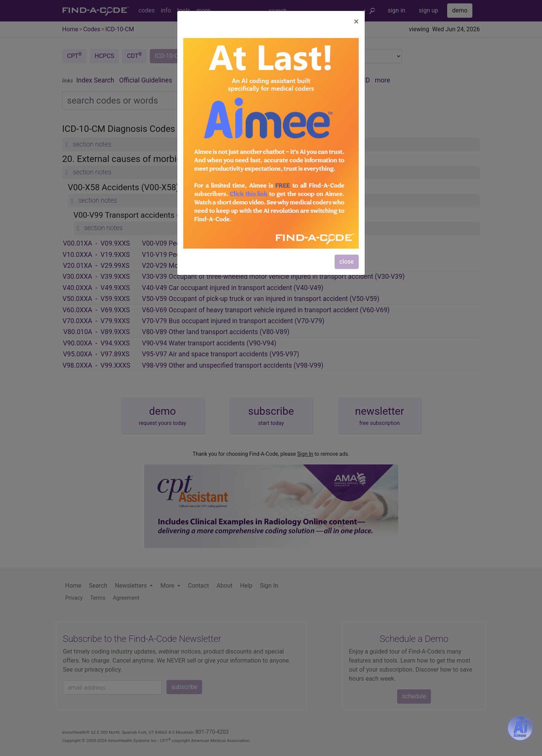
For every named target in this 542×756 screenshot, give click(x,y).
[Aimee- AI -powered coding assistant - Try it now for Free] (520, 728)
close (347, 262)
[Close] (356, 21)
